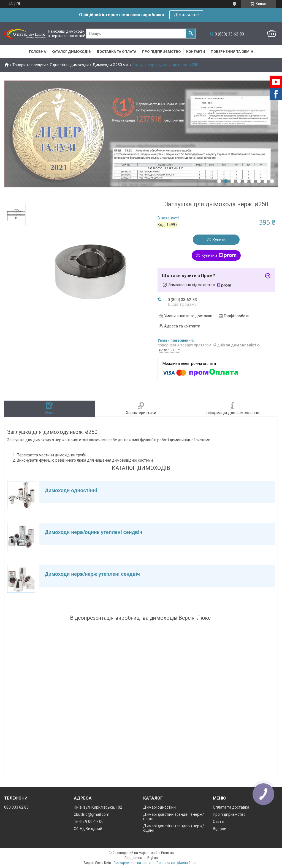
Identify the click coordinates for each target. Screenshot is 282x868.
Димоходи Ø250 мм (110, 65)
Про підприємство (161, 52)
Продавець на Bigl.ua (141, 858)
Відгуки (220, 829)
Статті (219, 822)
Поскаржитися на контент (134, 863)
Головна (37, 52)
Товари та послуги (29, 65)
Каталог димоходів (71, 52)
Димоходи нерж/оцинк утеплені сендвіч (94, 532)
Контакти (196, 52)
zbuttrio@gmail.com (92, 814)
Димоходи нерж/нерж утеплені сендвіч (92, 574)
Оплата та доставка (231, 807)
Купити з (219, 255)
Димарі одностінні (160, 807)
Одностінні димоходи (69, 65)
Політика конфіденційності (177, 863)
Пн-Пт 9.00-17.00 (89, 822)
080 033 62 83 (16, 807)
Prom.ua (167, 853)
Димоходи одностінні (71, 491)
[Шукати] (191, 34)
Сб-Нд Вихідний (88, 829)
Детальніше (186, 15)
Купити (219, 240)
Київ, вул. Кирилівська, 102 (98, 807)
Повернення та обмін (232, 52)
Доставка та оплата (116, 52)
